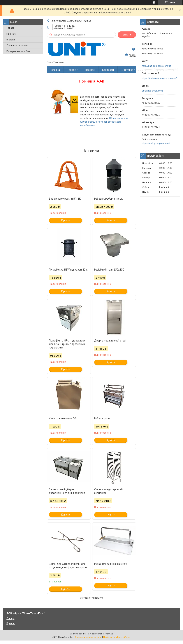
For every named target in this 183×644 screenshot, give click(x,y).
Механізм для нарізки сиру (111, 564)
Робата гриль (102, 418)
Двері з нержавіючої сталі (110, 340)
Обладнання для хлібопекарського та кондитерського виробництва (104, 122)
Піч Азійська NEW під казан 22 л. (68, 270)
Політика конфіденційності (117, 637)
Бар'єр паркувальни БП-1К (65, 199)
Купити (66, 220)
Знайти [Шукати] (127, 35)
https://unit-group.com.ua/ (156, 143)
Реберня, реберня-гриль (109, 199)
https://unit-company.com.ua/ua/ (159, 78)
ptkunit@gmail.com (152, 91)
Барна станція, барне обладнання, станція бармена (67, 491)
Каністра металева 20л (63, 418)
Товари (10, 28)
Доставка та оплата (17, 45)
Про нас (11, 34)
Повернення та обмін (19, 51)
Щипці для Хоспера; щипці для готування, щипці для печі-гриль (68, 566)
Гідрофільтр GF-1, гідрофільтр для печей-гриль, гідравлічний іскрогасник (67, 344)
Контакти (108, 70)
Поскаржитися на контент (88, 637)
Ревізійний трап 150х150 (109, 270)
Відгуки (11, 40)
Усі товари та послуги (92, 598)
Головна (55, 70)
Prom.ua (109, 634)
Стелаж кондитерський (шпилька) (108, 491)
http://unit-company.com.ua (156, 66)
